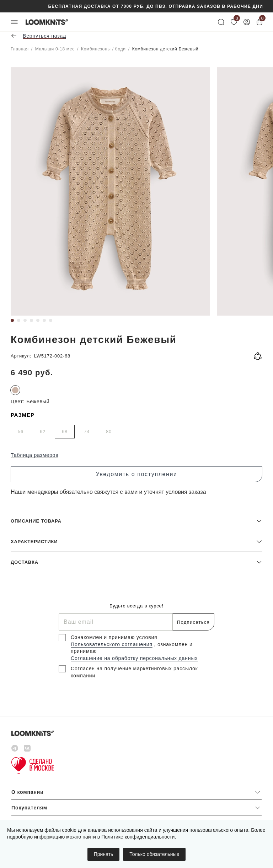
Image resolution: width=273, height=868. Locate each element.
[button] (136, 521)
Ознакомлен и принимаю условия (114, 637)
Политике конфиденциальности (138, 837)
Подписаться (193, 622)
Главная (20, 49)
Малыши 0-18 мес (55, 49)
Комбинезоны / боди (103, 49)
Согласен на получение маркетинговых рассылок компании (134, 672)
